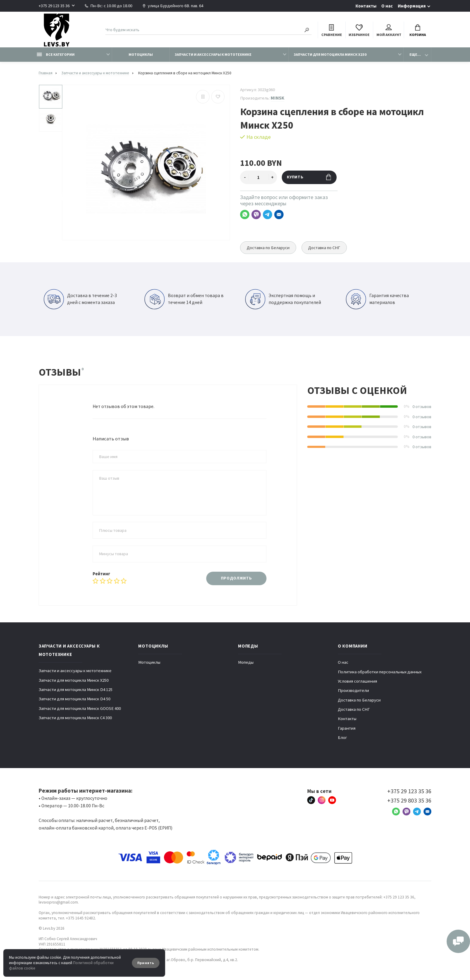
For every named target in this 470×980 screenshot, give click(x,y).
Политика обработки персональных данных (380, 672)
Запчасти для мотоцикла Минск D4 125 (76, 690)
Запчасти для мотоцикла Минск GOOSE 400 (80, 708)
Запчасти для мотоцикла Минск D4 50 (74, 699)
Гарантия (347, 728)
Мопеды (246, 662)
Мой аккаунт (389, 31)
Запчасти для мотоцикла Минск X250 (330, 54)
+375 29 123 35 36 (54, 6)
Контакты (366, 6)
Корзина (418, 31)
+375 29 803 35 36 (409, 800)
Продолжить (236, 578)
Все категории (56, 54)
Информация (412, 6)
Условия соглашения (357, 681)
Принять (146, 963)
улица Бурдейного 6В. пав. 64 (173, 6)
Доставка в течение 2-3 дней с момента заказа (80, 299)
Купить (309, 177)
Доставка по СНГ (324, 248)
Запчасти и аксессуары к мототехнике (213, 54)
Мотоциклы (141, 54)
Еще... (415, 54)
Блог (342, 737)
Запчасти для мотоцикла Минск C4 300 (75, 718)
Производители (353, 690)
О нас (387, 6)
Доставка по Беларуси (268, 248)
